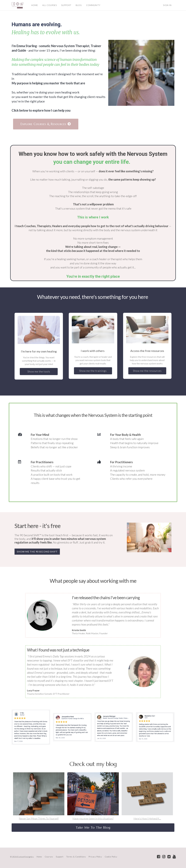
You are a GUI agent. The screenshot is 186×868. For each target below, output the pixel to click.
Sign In (167, 5)
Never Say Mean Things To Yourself (39, 818)
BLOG (79, 5)
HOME (34, 5)
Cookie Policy (111, 857)
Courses (49, 857)
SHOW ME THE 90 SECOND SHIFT (37, 552)
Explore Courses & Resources (46, 124)
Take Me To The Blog (93, 827)
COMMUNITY (93, 5)
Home (39, 857)
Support (60, 857)
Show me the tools (39, 371)
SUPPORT (66, 5)
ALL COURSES (49, 5)
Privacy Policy (95, 857)
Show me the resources (147, 371)
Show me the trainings (93, 371)
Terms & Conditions (76, 857)
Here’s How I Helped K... (147, 818)
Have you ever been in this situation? (93, 818)
